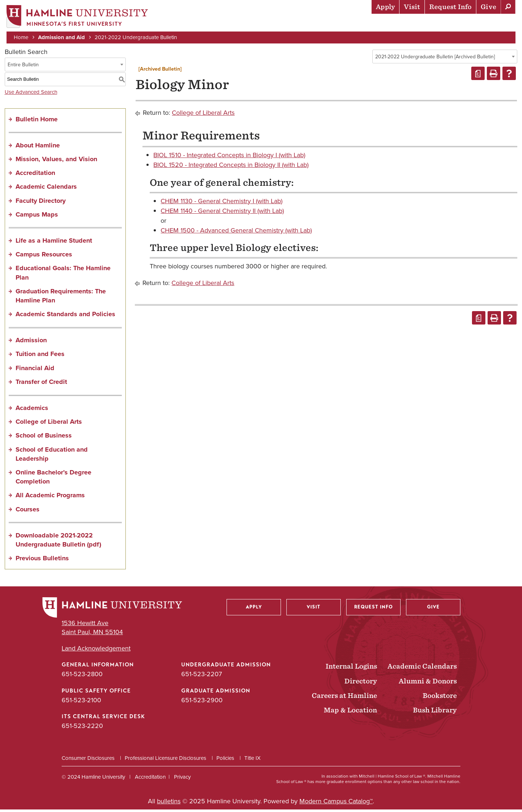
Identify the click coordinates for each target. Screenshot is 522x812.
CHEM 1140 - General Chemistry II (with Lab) (222, 213)
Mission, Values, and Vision (56, 161)
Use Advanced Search (31, 94)
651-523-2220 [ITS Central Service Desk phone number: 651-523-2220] (82, 728)
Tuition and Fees (40, 356)
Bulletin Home (37, 121)
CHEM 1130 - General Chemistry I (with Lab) (221, 203)
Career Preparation (424, 24)
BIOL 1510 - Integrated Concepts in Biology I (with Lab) (229, 158)
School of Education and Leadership (52, 456)
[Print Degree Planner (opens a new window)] (478, 76)
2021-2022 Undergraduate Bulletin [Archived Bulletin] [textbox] (435, 59)
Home (22, 37)
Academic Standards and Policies (65, 317)
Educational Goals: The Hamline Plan (63, 275)
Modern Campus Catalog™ (336, 804)
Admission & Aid (258, 24)
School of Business (44, 438)
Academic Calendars (46, 189)
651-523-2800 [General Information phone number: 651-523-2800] (82, 677)
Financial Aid (35, 370)
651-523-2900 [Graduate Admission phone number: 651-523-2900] (202, 702)
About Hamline (490, 24)
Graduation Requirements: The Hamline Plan (61, 298)
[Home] (78, 17)
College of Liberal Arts (49, 424)
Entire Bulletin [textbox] (23, 67)
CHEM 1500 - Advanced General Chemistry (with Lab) (236, 233)
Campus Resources (44, 257)
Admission (31, 343)
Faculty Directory (41, 203)
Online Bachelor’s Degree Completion (53, 479)
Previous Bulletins (42, 561)
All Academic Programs (50, 498)
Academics (308, 24)
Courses (28, 511)
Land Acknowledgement (96, 651)
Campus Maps (37, 217)
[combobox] (445, 59)
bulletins (169, 804)
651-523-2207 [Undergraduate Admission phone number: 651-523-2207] (202, 677)
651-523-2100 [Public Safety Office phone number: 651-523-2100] (81, 702)
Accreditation (35, 175)
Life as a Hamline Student (54, 243)
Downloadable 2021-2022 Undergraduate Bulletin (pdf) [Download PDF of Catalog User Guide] (58, 542)
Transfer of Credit (41, 384)
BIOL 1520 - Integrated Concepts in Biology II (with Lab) (231, 167)
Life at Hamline (359, 24)
